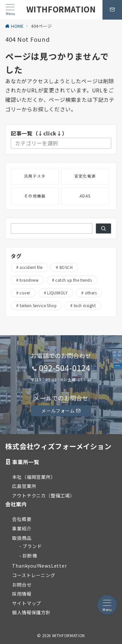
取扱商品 (22, 538)
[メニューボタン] (10, 10)
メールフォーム (61, 411)
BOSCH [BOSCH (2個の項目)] (66, 267)
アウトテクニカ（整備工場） (43, 495)
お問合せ (22, 585)
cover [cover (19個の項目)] (25, 293)
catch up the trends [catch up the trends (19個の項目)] (74, 280)
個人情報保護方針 (31, 612)
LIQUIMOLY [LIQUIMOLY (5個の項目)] (57, 293)
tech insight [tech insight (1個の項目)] (85, 306)
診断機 (30, 556)
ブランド (32, 546)
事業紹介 (22, 528)
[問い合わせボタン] (112, 10)
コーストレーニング (34, 575)
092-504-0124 (65, 368)
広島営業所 (24, 486)
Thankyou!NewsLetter (39, 566)
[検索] (103, 228)
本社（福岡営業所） (34, 477)
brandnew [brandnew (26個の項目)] (29, 280)
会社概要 (22, 519)
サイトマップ (27, 603)
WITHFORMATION (61, 9)
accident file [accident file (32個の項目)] (31, 267)
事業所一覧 (26, 462)
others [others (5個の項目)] (91, 293)
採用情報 (22, 594)
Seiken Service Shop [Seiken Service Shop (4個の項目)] (38, 306)
